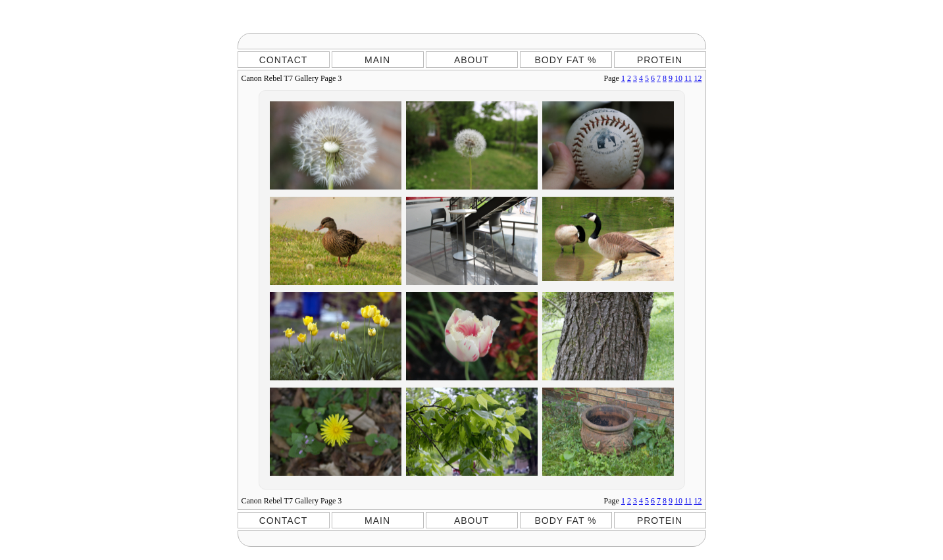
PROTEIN (660, 60)
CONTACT (284, 60)
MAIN (377, 60)
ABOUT (471, 60)
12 (698, 78)
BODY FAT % (565, 60)
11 (688, 78)
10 (678, 78)
